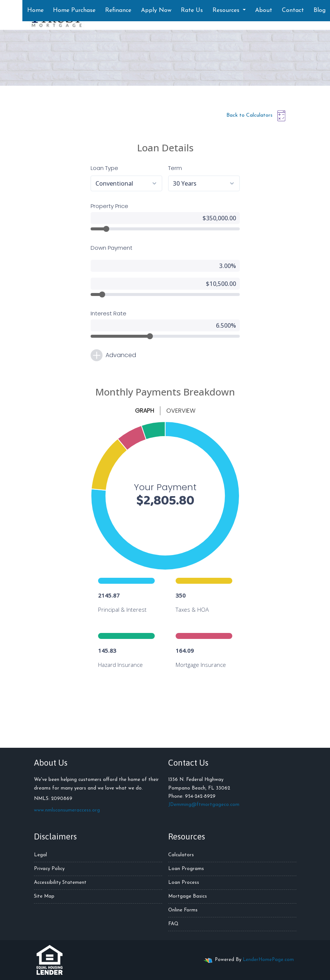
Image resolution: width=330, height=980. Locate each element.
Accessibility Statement (60, 883)
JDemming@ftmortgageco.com (204, 805)
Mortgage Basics (188, 896)
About (264, 10)
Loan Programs (186, 869)
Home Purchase (74, 10)
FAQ (173, 924)
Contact (293, 10)
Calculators (181, 855)
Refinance (118, 10)
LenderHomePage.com (268, 960)
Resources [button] (227, 10)
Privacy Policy (49, 869)
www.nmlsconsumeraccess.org (67, 810)
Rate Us (192, 10)
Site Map (44, 896)
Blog (320, 10)
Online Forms (183, 910)
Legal (40, 855)
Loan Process (184, 883)
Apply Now (156, 10)
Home (35, 10)
